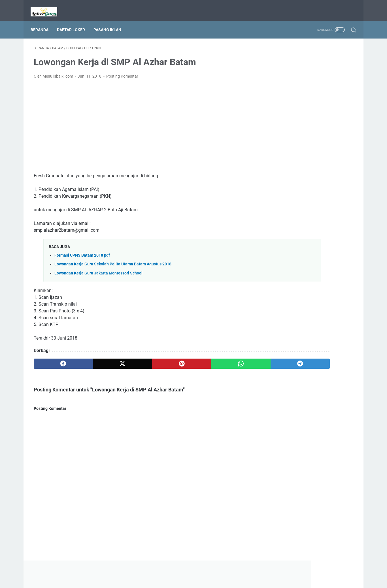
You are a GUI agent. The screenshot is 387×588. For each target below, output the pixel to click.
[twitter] (98, 359)
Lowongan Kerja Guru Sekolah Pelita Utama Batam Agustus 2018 (113, 260)
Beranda (43, 22)
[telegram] (227, 359)
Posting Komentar (122, 72)
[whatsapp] (184, 359)
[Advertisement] (141, 122)
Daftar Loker (74, 22)
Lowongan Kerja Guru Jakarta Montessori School (98, 269)
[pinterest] (141, 359)
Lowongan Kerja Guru (201, 579)
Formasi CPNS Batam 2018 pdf (82, 251)
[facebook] (55, 359)
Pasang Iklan (110, 22)
